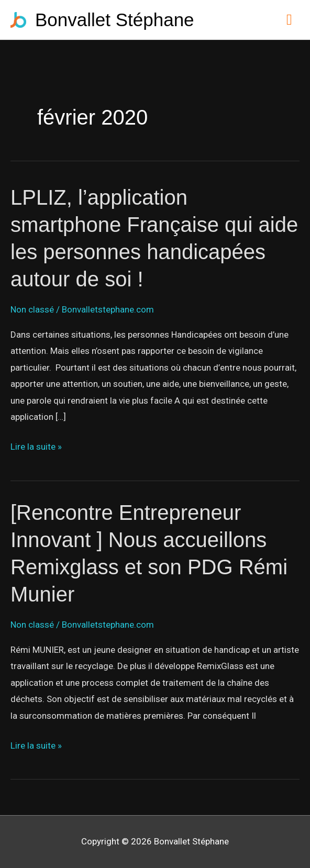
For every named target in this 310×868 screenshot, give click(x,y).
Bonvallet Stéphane (115, 20)
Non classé (32, 309)
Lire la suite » (36, 447)
